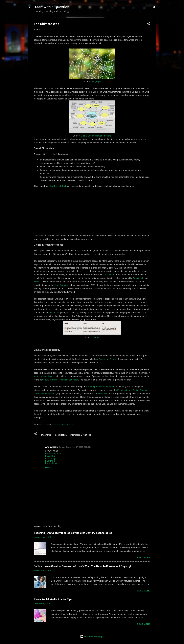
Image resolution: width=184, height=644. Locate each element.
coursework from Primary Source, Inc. (63, 425)
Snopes (37, 282)
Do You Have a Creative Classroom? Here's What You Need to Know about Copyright (83, 566)
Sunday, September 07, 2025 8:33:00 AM (76, 447)
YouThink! (103, 393)
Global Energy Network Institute (96, 136)
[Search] (154, 8)
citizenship (46, 435)
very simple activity (43, 376)
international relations (81, 435)
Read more (144, 557)
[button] (148, 24)
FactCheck (138, 278)
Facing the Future (107, 359)
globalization (61, 435)
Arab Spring (60, 285)
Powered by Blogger (92, 636)
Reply (49, 468)
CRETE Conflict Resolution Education (60, 380)
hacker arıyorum (53, 453)
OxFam (53, 313)
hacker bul (50, 456)
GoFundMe (109, 275)
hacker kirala (51, 463)
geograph (96, 81)
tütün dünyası (52, 458)
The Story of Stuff (57, 186)
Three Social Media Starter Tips (53, 599)
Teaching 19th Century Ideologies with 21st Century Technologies (73, 533)
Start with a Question (52, 7)
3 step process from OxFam (101, 387)
